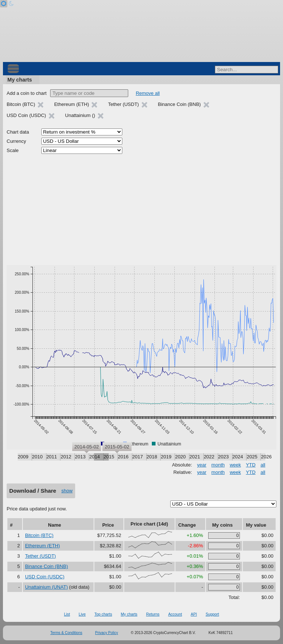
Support (212, 614)
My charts (20, 80)
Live (82, 614)
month (218, 465)
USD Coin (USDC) (45, 577)
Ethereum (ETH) (43, 546)
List (67, 614)
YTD (251, 465)
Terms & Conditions (67, 633)
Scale (13, 150)
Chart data (18, 132)
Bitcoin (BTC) (39, 535)
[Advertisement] (141, 210)
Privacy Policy (106, 633)
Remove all (148, 93)
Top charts (103, 614)
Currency (16, 141)
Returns (153, 614)
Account (175, 614)
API (194, 614)
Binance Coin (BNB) (46, 566)
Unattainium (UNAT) (46, 587)
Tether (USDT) (41, 556)
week (235, 465)
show (67, 491)
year (202, 465)
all (263, 465)
